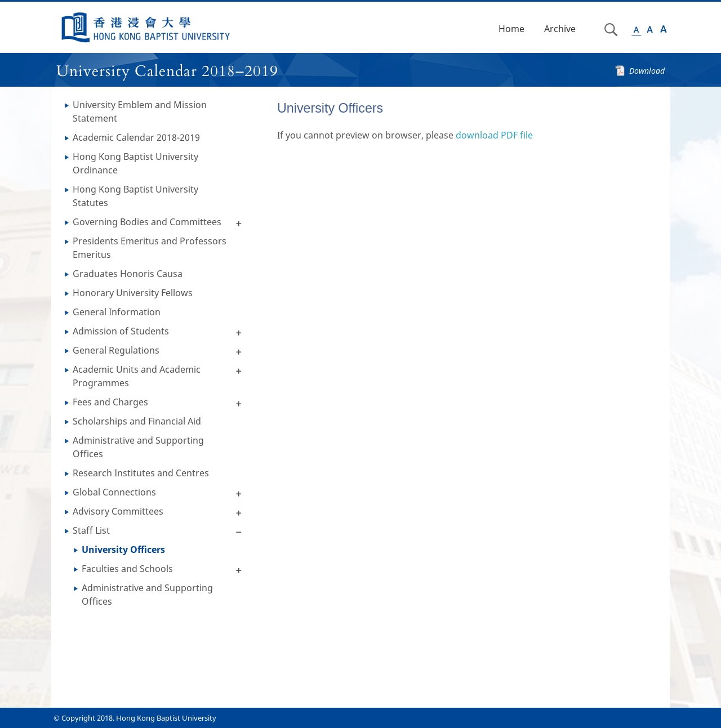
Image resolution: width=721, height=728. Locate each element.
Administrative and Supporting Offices (138, 447)
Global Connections (114, 492)
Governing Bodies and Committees (147, 222)
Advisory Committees (118, 511)
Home (511, 29)
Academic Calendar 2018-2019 (136, 137)
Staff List (91, 530)
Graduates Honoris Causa (128, 274)
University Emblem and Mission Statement (140, 111)
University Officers (123, 550)
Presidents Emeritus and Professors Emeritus (150, 248)
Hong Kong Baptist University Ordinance (135, 163)
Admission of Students (121, 331)
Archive (560, 29)
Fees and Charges (110, 402)
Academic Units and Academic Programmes (137, 376)
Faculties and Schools (127, 569)
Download (647, 71)
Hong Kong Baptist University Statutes (135, 196)
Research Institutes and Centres (141, 473)
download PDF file (494, 135)
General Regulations (116, 350)
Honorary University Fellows (133, 293)
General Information (117, 312)
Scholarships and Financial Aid (137, 421)
